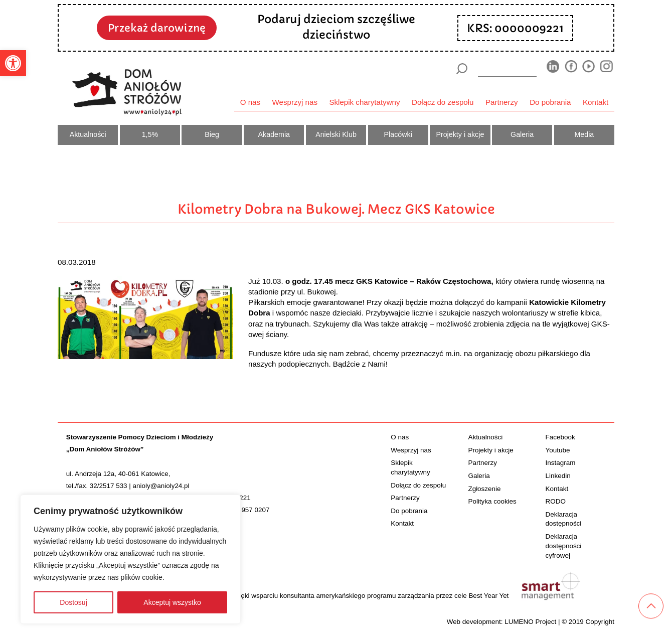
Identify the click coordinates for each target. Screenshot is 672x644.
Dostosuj (73, 602)
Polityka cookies (492, 501)
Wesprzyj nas (295, 102)
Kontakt (596, 102)
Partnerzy (502, 102)
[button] (13, 63)
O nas (250, 102)
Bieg (212, 134)
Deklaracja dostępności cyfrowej (564, 546)
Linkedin (558, 476)
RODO (556, 501)
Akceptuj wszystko (172, 602)
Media (584, 134)
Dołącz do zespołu (443, 102)
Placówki (398, 134)
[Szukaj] (462, 69)
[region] (130, 559)
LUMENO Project (530, 622)
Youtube (558, 450)
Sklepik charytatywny (364, 102)
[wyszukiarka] (508, 68)
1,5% (150, 134)
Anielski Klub (336, 134)
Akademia (274, 134)
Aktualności (88, 134)
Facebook (560, 437)
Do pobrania (550, 102)
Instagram (561, 463)
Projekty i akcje (460, 134)
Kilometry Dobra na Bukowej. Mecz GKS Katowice (336, 209)
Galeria (522, 134)
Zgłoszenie (484, 489)
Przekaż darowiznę (157, 28)
